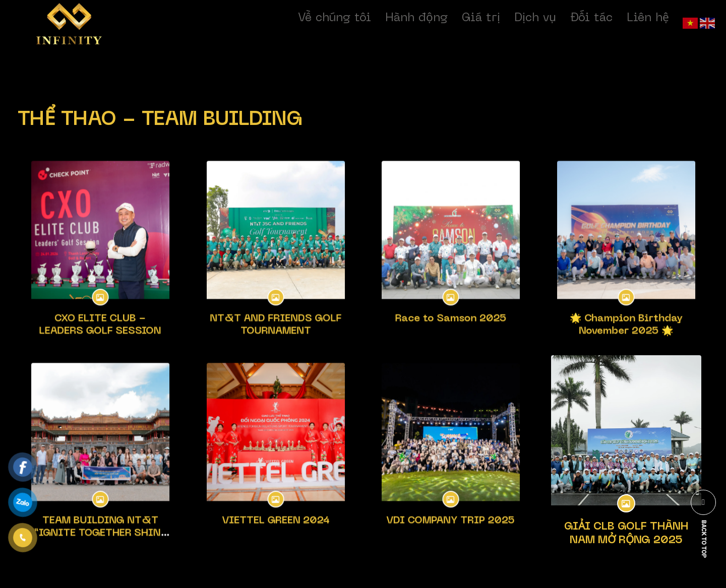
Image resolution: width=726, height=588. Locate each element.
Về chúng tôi (335, 18)
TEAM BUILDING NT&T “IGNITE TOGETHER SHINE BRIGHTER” (100, 518)
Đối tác (591, 18)
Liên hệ (648, 18)
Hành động (416, 18)
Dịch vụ (535, 18)
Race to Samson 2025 (451, 305)
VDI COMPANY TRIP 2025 (451, 508)
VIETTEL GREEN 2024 (275, 508)
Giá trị (481, 18)
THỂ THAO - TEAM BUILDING (160, 120)
